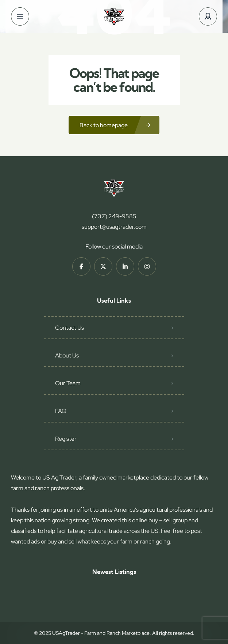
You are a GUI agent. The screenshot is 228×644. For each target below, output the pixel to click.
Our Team (68, 383)
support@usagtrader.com (114, 227)
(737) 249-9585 (114, 216)
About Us (67, 355)
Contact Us (69, 328)
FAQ (61, 411)
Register (66, 439)
